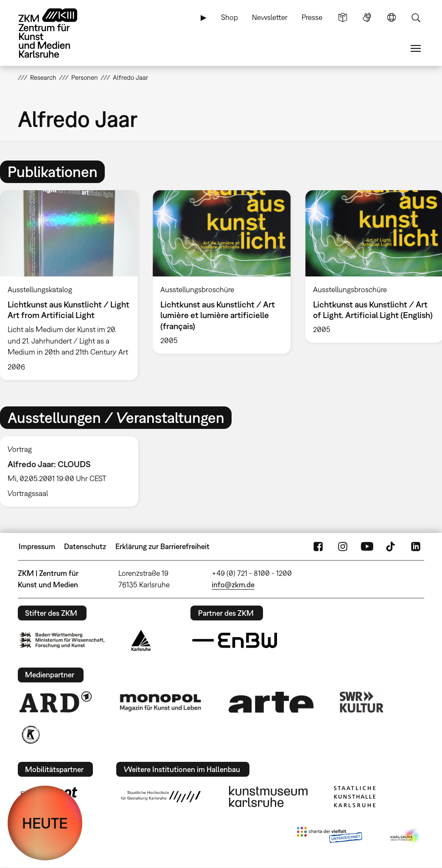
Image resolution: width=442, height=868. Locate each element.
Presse (312, 17)
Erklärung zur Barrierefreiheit (162, 546)
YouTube (367, 547)
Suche (416, 17)
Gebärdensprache (367, 17)
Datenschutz (85, 546)
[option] (221, 272)
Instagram (343, 547)
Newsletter (270, 17)
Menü (416, 48)
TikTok (392, 547)
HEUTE (45, 823)
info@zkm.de (233, 585)
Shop (229, 17)
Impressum (37, 546)
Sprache (392, 17)
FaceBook (318, 547)
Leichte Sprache (343, 17)
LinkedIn (416, 547)
